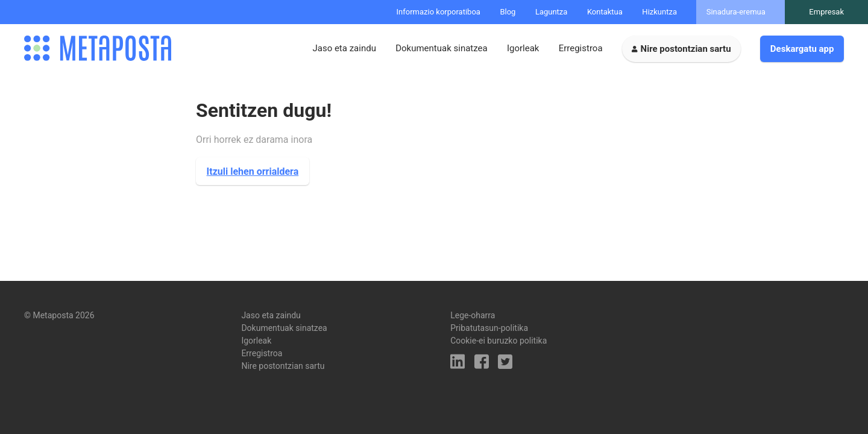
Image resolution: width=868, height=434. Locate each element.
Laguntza (552, 12)
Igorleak (523, 48)
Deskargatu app (802, 49)
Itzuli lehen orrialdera (253, 171)
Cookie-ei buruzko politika (498, 341)
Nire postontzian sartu (686, 49)
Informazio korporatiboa (439, 12)
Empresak (826, 12)
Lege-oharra (473, 315)
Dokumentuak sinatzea (442, 48)
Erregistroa (581, 48)
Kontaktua (605, 12)
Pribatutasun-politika (489, 328)
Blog (508, 12)
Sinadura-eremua (736, 12)
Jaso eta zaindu (344, 48)
